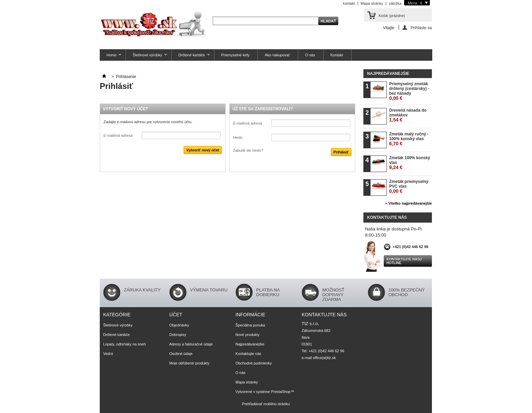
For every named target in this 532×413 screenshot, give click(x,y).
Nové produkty (248, 335)
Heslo (238, 137)
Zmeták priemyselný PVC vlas (409, 186)
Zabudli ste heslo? (248, 150)
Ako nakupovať (277, 55)
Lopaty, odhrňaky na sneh (125, 344)
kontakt (349, 3)
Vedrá (108, 354)
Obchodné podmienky (254, 363)
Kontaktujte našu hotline (404, 261)
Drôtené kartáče (191, 57)
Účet (176, 315)
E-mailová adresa (118, 135)
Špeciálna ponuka (250, 325)
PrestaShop (281, 392)
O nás (310, 55)
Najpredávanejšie (388, 74)
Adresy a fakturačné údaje (191, 344)
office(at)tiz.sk (324, 358)
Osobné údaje (181, 354)
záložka (395, 3)
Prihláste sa (421, 28)
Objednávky (179, 325)
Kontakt (337, 55)
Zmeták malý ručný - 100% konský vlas (409, 139)
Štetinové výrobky (147, 57)
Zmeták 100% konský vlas (410, 163)
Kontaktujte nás (248, 354)
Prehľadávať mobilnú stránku (266, 404)
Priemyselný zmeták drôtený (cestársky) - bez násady (409, 91)
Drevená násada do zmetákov (408, 115)
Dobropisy (178, 335)
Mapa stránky (372, 3)
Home (111, 57)
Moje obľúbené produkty (189, 363)
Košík (392, 16)
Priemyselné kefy (235, 55)
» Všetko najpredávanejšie (408, 203)
